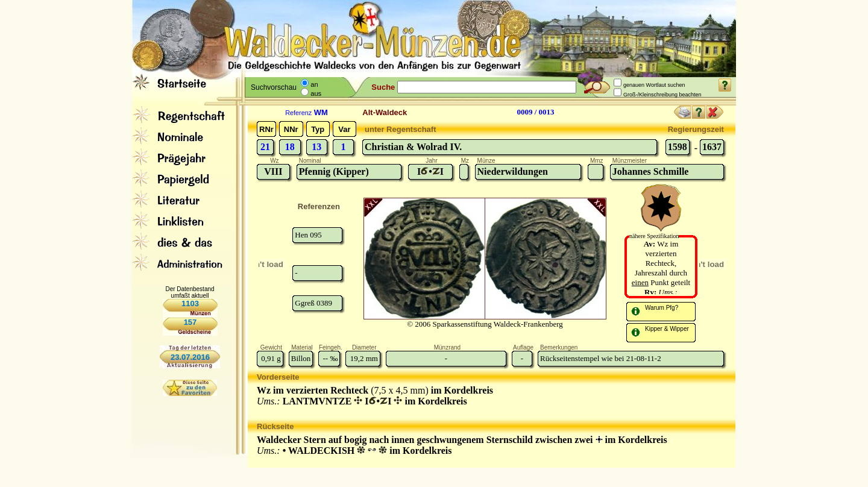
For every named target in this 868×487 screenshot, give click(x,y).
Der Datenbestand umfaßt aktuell (190, 292)
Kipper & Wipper (667, 329)
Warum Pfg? (662, 308)
